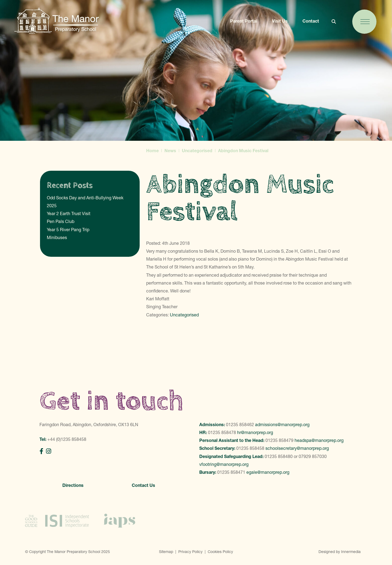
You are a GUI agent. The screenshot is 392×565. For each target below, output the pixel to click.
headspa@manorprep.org (319, 440)
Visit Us (280, 21)
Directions (73, 485)
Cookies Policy (220, 552)
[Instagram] (49, 451)
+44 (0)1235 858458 (67, 439)
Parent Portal (244, 21)
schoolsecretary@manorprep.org (297, 448)
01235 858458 (250, 448)
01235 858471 (231, 472)
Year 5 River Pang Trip (68, 230)
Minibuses (57, 237)
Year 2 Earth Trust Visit (69, 213)
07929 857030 (313, 456)
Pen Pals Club (61, 221)
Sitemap (166, 552)
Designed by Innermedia (340, 552)
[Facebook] (41, 451)
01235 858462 (240, 424)
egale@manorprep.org (268, 472)
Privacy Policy (190, 552)
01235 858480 (279, 456)
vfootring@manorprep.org (224, 464)
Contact (311, 21)
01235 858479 (279, 440)
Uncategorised (184, 315)
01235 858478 (222, 432)
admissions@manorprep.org (282, 424)
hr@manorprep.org (255, 432)
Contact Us (143, 485)
